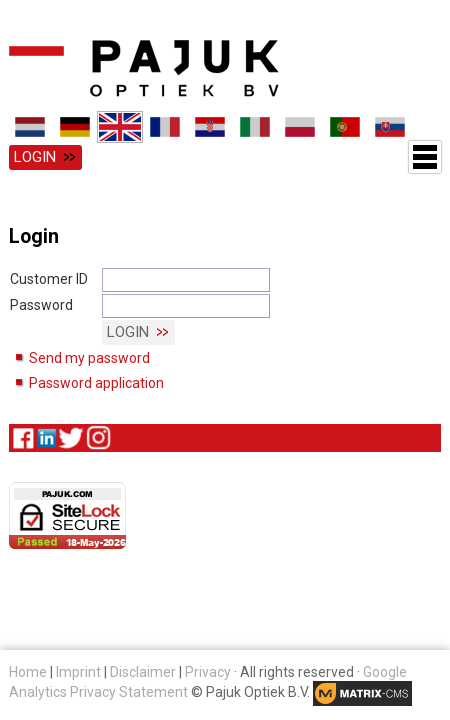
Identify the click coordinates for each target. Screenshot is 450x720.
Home (28, 672)
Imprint (78, 672)
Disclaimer (143, 672)
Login (35, 157)
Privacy (208, 672)
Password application (96, 383)
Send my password (89, 358)
